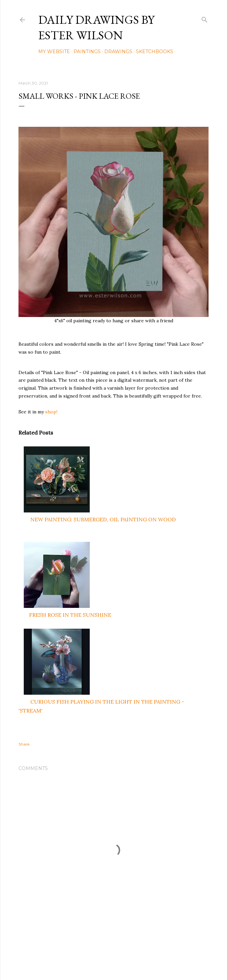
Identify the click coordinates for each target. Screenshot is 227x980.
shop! (51, 412)
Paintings (87, 52)
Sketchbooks (155, 52)
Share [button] (24, 744)
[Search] (205, 18)
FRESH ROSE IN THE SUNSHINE (70, 615)
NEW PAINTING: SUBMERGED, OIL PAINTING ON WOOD (103, 519)
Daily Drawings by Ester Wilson (96, 27)
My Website (54, 52)
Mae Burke (131, 961)
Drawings (118, 52)
